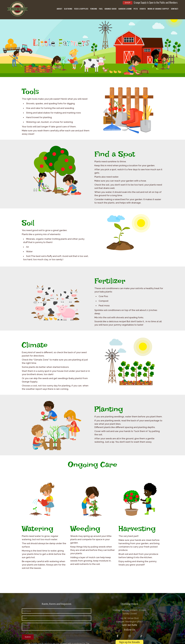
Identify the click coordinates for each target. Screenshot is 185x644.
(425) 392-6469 (129, 625)
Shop (128, 3)
